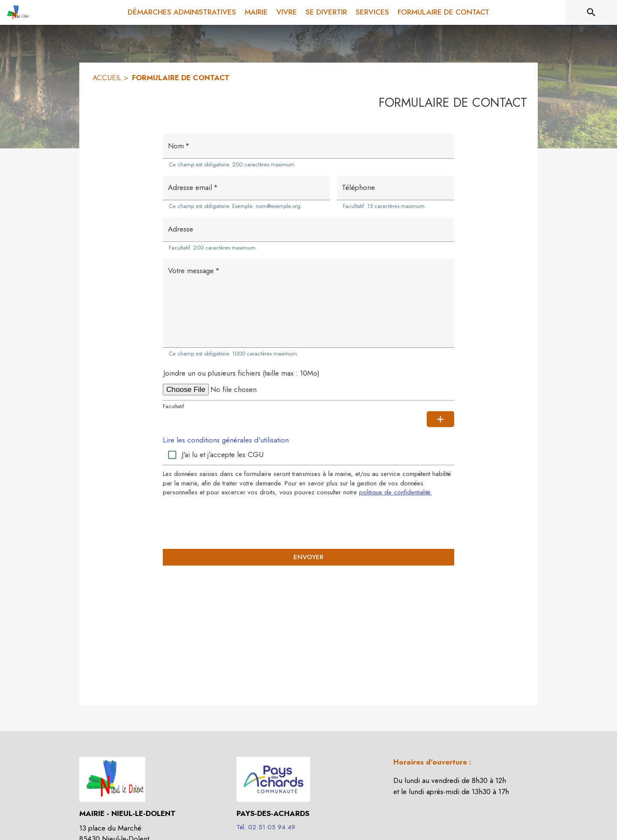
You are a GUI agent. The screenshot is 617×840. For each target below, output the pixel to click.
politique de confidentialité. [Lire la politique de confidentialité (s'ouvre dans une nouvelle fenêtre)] (395, 492)
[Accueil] (17, 12)
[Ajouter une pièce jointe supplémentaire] (440, 419)
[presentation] (308, 522)
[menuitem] (182, 12)
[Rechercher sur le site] (591, 12)
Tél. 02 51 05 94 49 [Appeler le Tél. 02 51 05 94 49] (266, 827)
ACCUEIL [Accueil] (107, 78)
